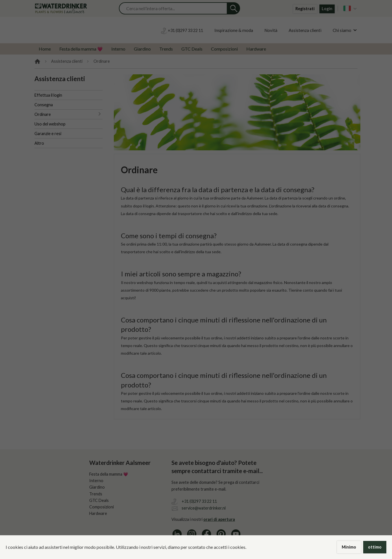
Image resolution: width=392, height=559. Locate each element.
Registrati (305, 9)
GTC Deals (192, 49)
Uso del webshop (50, 124)
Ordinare (43, 114)
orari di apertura (219, 519)
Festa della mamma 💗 (81, 49)
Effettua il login (48, 95)
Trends (166, 49)
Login (327, 9)
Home (45, 49)
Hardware (256, 49)
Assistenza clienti (305, 30)
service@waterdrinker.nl (204, 508)
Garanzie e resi (48, 134)
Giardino (142, 49)
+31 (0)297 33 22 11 (199, 501)
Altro (39, 143)
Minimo (349, 547)
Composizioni (224, 49)
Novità (271, 30)
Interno (118, 49)
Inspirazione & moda (234, 30)
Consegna (44, 105)
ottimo (375, 547)
